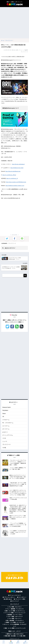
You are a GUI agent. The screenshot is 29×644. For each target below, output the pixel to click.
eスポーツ (5, 432)
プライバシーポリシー (10, 597)
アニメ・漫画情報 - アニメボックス (15, 609)
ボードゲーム (6, 429)
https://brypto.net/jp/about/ (18, 164)
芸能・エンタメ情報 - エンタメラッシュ (15, 611)
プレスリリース (12, 243)
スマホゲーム (6, 420)
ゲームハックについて (15, 595)
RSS (22, 329)
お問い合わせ (9, 599)
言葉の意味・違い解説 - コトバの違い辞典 (15, 636)
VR (3, 417)
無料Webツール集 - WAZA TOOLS (15, 634)
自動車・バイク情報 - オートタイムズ (15, 622)
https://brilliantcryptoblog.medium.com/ (15, 186)
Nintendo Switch (7, 407)
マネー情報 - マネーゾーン (15, 619)
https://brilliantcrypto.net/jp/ (17, 168)
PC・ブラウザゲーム (8, 423)
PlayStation (5, 410)
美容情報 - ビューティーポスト (15, 615)
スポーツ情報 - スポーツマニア (15, 617)
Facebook (12, 329)
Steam (4, 414)
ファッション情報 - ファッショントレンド (15, 613)
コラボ (4, 438)
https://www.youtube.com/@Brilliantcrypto (16, 182)
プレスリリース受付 (20, 599)
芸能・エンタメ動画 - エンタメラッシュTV (15, 628)
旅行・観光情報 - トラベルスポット (15, 621)
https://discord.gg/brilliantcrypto (13, 171)
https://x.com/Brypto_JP (12, 178)
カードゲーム (6, 426)
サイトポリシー (22, 597)
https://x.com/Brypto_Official (9, 175)
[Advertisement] (14, 23)
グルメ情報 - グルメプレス (15, 607)
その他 (4, 448)
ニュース (5, 441)
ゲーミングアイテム (8, 435)
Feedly (17, 329)
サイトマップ (15, 601)
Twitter (7, 329)
